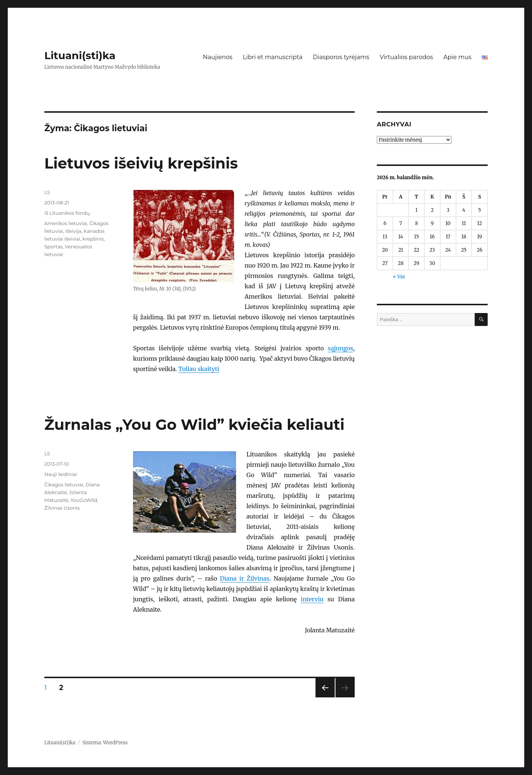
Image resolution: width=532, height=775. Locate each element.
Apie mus (457, 57)
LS (47, 192)
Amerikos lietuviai (66, 223)
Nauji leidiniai (61, 474)
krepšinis (93, 239)
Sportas (53, 247)
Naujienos (218, 57)
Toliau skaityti (199, 369)
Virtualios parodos (406, 57)
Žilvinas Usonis (62, 508)
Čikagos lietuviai (64, 485)
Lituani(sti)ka (80, 55)
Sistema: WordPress (105, 743)
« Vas (399, 277)
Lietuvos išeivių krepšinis (141, 163)
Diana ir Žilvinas (245, 578)
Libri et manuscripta (273, 57)
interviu (312, 599)
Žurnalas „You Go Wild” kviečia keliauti (194, 424)
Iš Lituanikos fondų (67, 213)
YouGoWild (84, 500)
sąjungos (340, 348)
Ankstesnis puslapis (324, 697)
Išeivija (73, 231)
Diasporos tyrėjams (341, 57)
